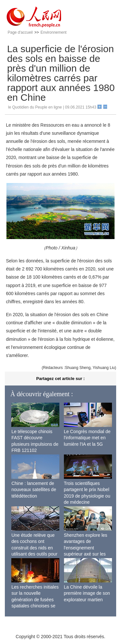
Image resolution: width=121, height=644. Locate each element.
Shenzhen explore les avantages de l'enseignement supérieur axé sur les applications (86, 548)
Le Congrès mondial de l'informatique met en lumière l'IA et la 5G (87, 438)
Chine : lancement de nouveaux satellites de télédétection (34, 490)
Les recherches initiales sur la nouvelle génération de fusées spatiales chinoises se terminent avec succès (35, 600)
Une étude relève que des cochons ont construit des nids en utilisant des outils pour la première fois (34, 548)
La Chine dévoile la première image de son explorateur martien (87, 593)
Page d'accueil (20, 32)
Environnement (53, 32)
